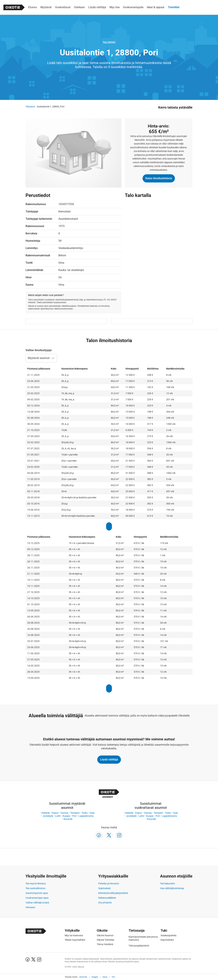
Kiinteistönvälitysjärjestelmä (113, 893)
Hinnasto (30, 907)
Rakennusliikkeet (107, 898)
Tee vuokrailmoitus (35, 888)
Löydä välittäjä (109, 760)
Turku (85, 813)
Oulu (92, 813)
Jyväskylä (48, 816)
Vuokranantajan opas (37, 898)
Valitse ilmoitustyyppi (39, 350)
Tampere (75, 813)
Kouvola (68, 819)
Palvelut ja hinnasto (109, 883)
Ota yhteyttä (105, 903)
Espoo (55, 813)
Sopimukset (104, 888)
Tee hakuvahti (167, 883)
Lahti (58, 816)
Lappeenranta (86, 816)
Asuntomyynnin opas (37, 893)
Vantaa (64, 813)
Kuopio (66, 816)
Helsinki (46, 813)
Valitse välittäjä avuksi (37, 903)
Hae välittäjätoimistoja (172, 888)
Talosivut (30, 107)
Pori (74, 816)
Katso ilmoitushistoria (159, 178)
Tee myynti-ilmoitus (36, 883)
